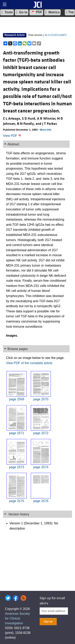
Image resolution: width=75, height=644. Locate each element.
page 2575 (17, 501)
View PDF (12, 136)
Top (70, 12)
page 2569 (17, 399)
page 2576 (41, 501)
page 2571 (17, 433)
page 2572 (41, 433)
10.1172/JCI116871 (56, 35)
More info (46, 130)
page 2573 (17, 467)
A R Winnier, (47, 119)
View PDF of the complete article (29, 363)
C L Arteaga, (12, 119)
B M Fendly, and (30, 124)
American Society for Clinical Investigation (17, 618)
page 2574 (41, 467)
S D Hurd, (29, 119)
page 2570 (41, 399)
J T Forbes (50, 124)
